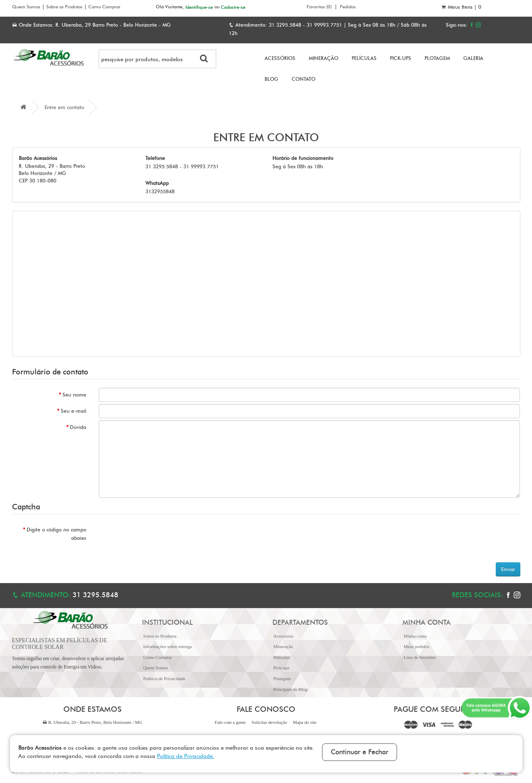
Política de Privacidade (164, 678)
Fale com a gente (230, 722)
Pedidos (348, 7)
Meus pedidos (416, 646)
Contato (303, 79)
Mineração (323, 58)
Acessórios (280, 58)
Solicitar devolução (269, 722)
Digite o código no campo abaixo (56, 534)
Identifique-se (199, 7)
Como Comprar (104, 7)
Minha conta (415, 636)
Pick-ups (401, 58)
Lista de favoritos (420, 657)
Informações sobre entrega (168, 646)
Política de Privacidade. (186, 756)
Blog (271, 79)
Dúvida (78, 427)
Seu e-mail (74, 411)
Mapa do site (305, 722)
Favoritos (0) (319, 7)
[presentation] (162, 539)
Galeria (473, 58)
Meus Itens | (461, 7)
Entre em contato (64, 107)
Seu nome (74, 395)
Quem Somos (26, 7)
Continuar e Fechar (360, 752)
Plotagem (437, 58)
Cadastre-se (233, 7)
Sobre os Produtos (64, 7)
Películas (364, 58)
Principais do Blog (290, 689)
